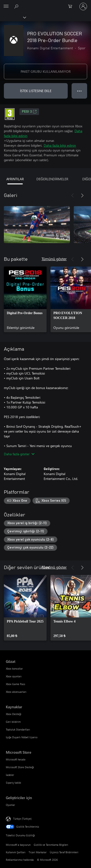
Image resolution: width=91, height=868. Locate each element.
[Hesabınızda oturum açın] (83, 7)
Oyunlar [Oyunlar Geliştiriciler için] (10, 805)
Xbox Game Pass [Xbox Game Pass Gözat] (16, 684)
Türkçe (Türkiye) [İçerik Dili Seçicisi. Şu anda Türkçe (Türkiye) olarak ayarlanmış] (22, 819)
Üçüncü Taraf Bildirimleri (64, 852)
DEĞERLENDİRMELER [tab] (52, 179)
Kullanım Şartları (16, 852)
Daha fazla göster (19, 454)
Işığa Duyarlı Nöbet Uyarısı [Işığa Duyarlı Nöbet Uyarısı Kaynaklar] (22, 737)
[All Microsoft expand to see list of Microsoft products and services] (6, 7)
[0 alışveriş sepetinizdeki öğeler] (72, 7)
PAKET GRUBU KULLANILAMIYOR (46, 71)
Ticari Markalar (38, 852)
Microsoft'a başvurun (18, 845)
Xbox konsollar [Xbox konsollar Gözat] (14, 669)
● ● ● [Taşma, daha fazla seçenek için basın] (79, 91)
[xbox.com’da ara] (17, 6)
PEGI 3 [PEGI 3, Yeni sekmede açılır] (29, 112)
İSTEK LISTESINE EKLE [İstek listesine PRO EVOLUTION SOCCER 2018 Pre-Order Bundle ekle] (36, 91)
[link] (25, 299)
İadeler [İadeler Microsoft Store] (10, 775)
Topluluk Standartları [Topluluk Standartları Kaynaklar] (18, 729)
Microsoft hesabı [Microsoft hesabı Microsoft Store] (16, 759)
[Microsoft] (45, 4)
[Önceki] (73, 195)
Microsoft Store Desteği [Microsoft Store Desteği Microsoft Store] (20, 767)
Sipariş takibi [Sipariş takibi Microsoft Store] (13, 783)
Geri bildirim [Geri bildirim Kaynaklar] (13, 722)
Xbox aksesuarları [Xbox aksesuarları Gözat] (16, 692)
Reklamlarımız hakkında (20, 860)
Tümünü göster (54, 259)
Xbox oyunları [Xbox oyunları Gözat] (14, 676)
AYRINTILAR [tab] (15, 179)
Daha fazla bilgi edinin (60, 145)
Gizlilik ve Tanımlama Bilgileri (51, 845)
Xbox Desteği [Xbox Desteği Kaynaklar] (14, 714)
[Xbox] (13, 17)
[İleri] (82, 195)
